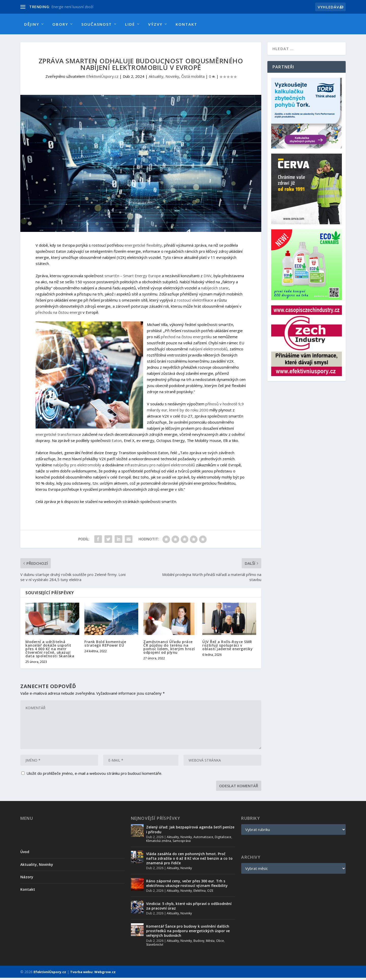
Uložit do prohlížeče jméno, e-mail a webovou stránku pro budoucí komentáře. (94, 776)
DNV (208, 278)
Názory (27, 879)
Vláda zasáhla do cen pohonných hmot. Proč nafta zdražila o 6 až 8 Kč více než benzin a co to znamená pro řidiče (189, 861)
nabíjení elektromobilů (208, 351)
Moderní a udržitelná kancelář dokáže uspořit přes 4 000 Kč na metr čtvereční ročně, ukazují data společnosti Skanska (50, 651)
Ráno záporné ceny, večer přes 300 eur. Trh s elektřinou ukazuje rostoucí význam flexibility (187, 886)
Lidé (130, 24)
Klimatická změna (159, 843)
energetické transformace (58, 437)
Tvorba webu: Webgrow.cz (93, 974)
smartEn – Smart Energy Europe (133, 278)
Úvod (25, 854)
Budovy (199, 943)
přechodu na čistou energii (59, 315)
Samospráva (182, 843)
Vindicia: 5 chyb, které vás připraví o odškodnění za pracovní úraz (189, 908)
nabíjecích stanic (215, 290)
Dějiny (32, 24)
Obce (220, 943)
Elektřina (200, 893)
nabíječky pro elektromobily (77, 467)
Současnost (97, 24)
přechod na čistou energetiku (186, 339)
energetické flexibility (143, 247)
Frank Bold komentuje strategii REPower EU (105, 646)
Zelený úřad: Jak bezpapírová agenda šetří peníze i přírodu (190, 832)
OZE (210, 893)
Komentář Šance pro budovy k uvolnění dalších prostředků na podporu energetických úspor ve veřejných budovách (188, 933)
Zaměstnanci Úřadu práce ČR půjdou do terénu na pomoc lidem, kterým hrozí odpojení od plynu (169, 649)
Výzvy (155, 24)
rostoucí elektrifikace (195, 302)
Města (210, 943)
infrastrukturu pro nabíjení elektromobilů (160, 467)
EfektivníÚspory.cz (102, 79)
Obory (60, 24)
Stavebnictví (155, 947)
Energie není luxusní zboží (72, 7)
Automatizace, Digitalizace (212, 839)
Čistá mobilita (193, 79)
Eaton (117, 443)
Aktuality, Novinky (164, 79)
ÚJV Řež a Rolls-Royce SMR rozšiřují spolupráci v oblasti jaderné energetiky (227, 648)
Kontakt (186, 24)
